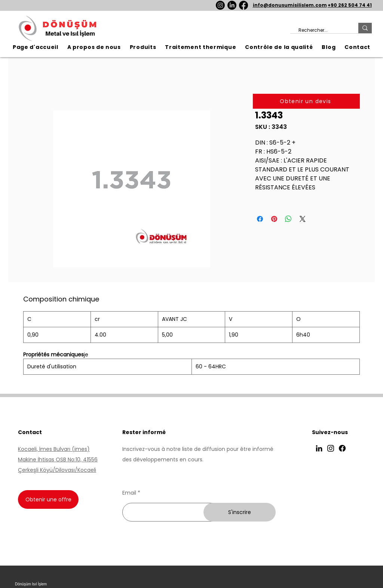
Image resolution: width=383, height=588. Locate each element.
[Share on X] (303, 219)
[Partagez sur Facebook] (260, 219)
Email (129, 493)
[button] (143, 47)
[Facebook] (243, 5)
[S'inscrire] (240, 512)
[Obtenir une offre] (48, 499)
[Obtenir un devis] (306, 101)
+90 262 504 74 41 (350, 5)
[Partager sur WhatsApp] (288, 219)
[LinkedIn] (232, 5)
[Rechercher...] (321, 30)
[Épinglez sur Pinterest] (274, 219)
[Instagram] (220, 5)
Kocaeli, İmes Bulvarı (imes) (54, 449)
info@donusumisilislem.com (290, 5)
